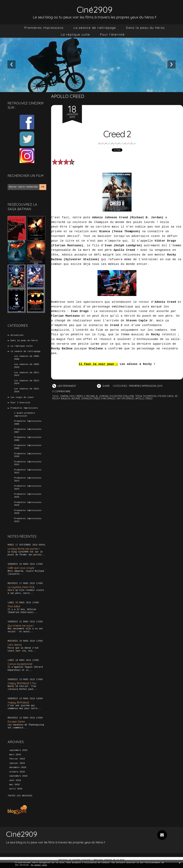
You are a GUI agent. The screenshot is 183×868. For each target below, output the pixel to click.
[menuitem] (44, 28)
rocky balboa (62, 398)
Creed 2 (117, 134)
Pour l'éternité (112, 34)
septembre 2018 (18, 781)
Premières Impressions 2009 (28, 450)
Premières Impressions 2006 (28, 425)
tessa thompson (148, 396)
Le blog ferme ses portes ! (24, 553)
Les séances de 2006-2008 (27, 358)
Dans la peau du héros (145, 28)
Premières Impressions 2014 (28, 491)
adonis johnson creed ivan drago (94, 398)
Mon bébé (14, 611)
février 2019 (17, 764)
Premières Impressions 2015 (28, 500)
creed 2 (81, 396)
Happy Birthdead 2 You (22, 688)
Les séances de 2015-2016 (27, 392)
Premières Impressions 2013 (28, 483)
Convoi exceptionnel (20, 669)
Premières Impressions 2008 (28, 442)
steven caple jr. (171, 396)
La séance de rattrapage (95, 28)
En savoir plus (39, 865)
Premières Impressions (44, 28)
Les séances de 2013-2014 (27, 383)
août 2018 (15, 786)
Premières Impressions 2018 (28, 516)
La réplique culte (75, 34)
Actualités (17, 335)
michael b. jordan (98, 396)
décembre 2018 (18, 773)
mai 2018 (14, 790)
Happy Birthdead (18, 707)
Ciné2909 (95, 9)
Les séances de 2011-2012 (27, 375)
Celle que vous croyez (22, 573)
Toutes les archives (20, 801)
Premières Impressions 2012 (28, 475)
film (72, 396)
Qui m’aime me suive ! (21, 630)
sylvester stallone (124, 396)
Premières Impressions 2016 (28, 508)
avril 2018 (16, 794)
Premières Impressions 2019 (28, 525)
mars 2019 (15, 760)
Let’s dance (15, 649)
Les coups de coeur (22, 399)
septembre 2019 (18, 755)
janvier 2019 (17, 768)
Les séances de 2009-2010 (27, 367)
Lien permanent (65, 386)
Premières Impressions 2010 (28, 458)
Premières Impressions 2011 (28, 467)
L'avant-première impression (24, 417)
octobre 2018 (17, 777)
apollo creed (146, 398)
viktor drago (127, 398)
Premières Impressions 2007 (28, 433)
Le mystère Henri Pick (22, 592)
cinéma (64, 396)
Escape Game (16, 726)
